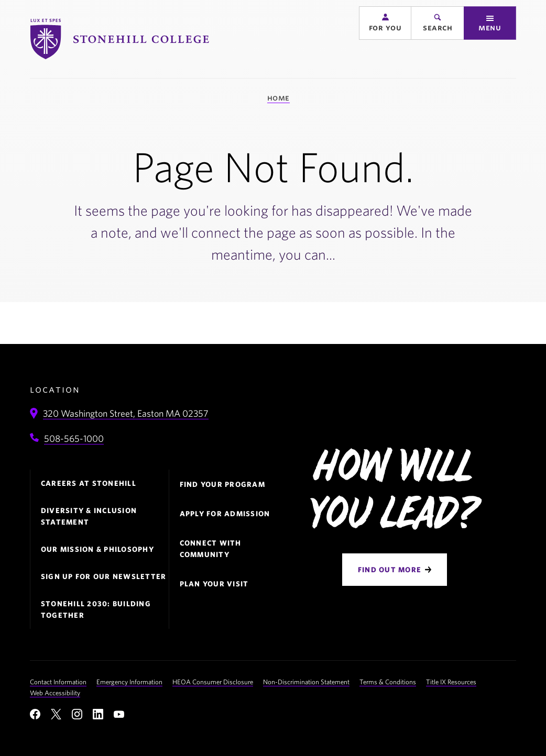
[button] (385, 38)
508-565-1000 (74, 438)
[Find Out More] (395, 570)
